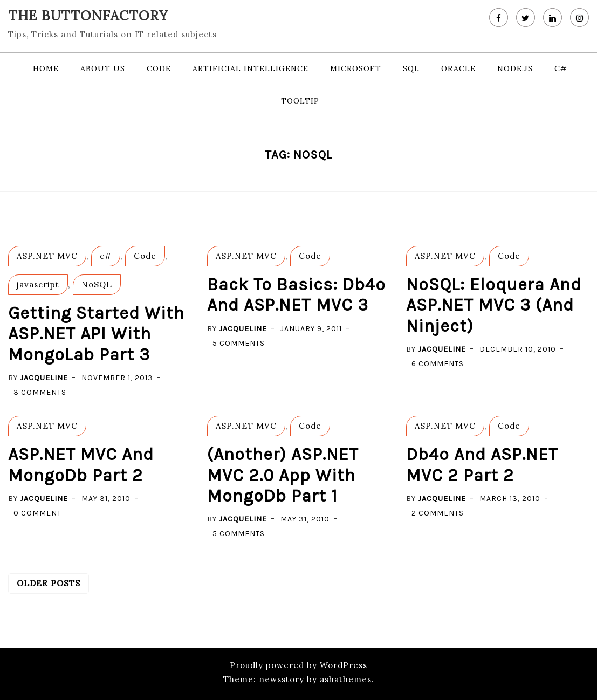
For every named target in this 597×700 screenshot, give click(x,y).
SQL (411, 68)
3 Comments (40, 392)
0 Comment (37, 513)
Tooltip (300, 101)
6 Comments (438, 364)
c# (561, 68)
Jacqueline (44, 378)
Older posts (49, 583)
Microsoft (356, 68)
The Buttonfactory (88, 16)
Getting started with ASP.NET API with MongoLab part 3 (96, 334)
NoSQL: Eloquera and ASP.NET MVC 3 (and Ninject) (494, 305)
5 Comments (239, 343)
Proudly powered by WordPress (298, 665)
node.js (515, 68)
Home (46, 68)
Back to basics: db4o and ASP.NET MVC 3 (296, 295)
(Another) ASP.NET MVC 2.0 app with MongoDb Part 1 (283, 475)
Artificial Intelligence (251, 68)
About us (103, 68)
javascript (38, 284)
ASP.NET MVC (47, 256)
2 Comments (438, 513)
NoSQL (97, 284)
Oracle (458, 68)
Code (159, 68)
